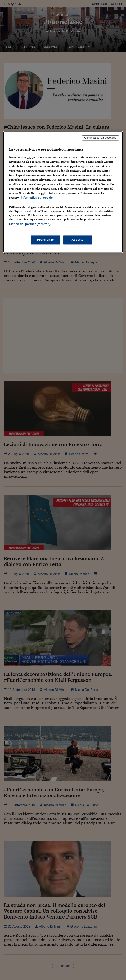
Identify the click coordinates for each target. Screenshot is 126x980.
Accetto (78, 240)
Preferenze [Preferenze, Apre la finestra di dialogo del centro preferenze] (46, 240)
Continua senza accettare (101, 138)
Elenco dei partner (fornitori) (30, 224)
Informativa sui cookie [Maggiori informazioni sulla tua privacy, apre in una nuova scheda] (37, 198)
